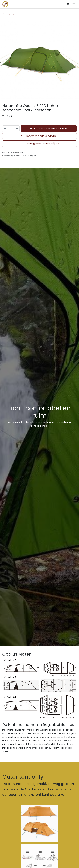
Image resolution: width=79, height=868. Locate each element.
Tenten (8, 15)
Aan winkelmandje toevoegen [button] (49, 129)
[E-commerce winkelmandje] (68, 4)
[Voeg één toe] (17, 129)
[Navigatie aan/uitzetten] (74, 4)
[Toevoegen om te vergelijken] (39, 144)
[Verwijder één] (5, 129)
